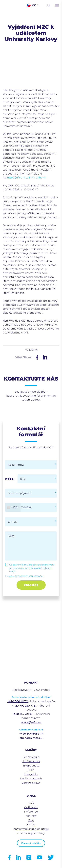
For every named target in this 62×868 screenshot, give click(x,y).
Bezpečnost (31, 766)
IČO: (23, 479)
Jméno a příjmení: (20, 493)
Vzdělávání (31, 807)
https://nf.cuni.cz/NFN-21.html (26, 178)
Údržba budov (31, 761)
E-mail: (12, 522)
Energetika (31, 774)
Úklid (31, 770)
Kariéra (31, 825)
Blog (31, 820)
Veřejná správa (31, 783)
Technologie (31, 757)
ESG (31, 803)
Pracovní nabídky (31, 843)
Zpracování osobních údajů (31, 829)
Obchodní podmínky (31, 833)
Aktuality (31, 816)
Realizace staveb (31, 779)
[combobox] (13, 507)
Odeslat (31, 585)
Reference (31, 812)
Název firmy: (16, 465)
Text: (11, 536)
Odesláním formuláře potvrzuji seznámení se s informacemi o (32, 568)
